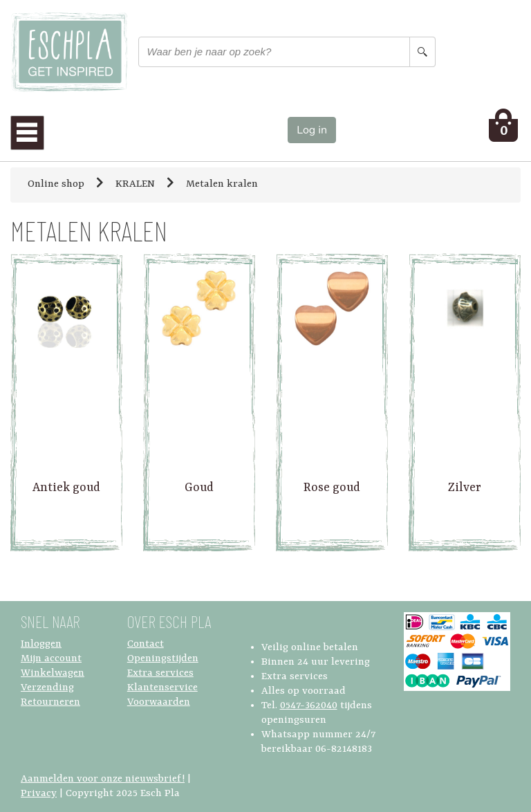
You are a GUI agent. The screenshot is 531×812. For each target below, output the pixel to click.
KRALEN (135, 184)
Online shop (56, 184)
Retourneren (50, 702)
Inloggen (41, 644)
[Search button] (422, 52)
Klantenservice (162, 688)
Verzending (47, 688)
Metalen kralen (222, 184)
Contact (146, 644)
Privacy (39, 794)
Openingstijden (163, 659)
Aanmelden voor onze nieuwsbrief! (103, 779)
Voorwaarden (159, 702)
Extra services (160, 673)
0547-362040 (309, 706)
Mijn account (51, 659)
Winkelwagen (53, 673)
